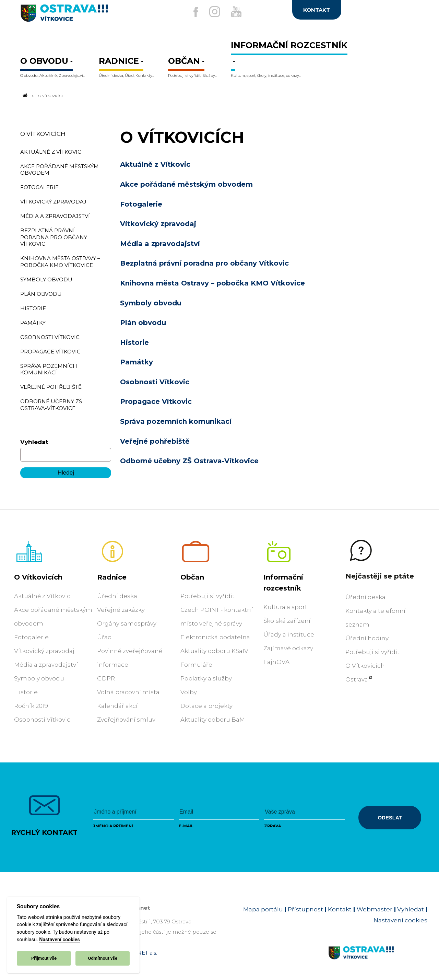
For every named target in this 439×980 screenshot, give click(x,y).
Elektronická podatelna (215, 637)
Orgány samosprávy (127, 623)
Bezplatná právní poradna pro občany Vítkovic (204, 263)
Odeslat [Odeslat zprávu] (390, 818)
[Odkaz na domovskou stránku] (24, 96)
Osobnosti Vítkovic (155, 382)
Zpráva (272, 826)
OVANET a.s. (141, 953)
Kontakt (340, 909)
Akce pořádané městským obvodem (186, 184)
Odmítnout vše (103, 958)
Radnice (112, 577)
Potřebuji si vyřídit (207, 596)
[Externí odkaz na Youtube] (239, 12)
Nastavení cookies (59, 940)
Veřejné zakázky (121, 610)
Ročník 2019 (31, 706)
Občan (192, 577)
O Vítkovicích (43, 134)
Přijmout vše (44, 958)
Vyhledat (34, 442)
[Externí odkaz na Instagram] (212, 12)
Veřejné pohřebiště (155, 441)
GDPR (106, 678)
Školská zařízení (287, 621)
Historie (134, 342)
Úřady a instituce (289, 634)
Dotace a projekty (206, 706)
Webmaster (375, 909)
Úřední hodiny (367, 638)
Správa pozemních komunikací (176, 421)
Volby (189, 692)
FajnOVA (276, 662)
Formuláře (196, 665)
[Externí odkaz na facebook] (188, 12)
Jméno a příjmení (113, 826)
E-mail (186, 826)
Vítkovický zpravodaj (158, 224)
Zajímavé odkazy (288, 648)
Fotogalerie (141, 204)
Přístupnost (305, 909)
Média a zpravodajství (160, 244)
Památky (137, 362)
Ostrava (357, 679)
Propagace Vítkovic (156, 401)
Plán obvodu (143, 323)
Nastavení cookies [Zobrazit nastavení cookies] (400, 920)
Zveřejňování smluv (126, 720)
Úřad (104, 637)
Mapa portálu (263, 909)
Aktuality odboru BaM (213, 720)
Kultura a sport (285, 607)
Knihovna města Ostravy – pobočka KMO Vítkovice (212, 283)
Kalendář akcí (117, 706)
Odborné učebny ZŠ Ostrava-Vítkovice (189, 461)
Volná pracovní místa (128, 692)
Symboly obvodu (151, 303)
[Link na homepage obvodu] (378, 961)
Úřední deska (117, 596)
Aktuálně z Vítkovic (155, 164)
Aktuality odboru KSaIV (214, 651)
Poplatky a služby (206, 678)
